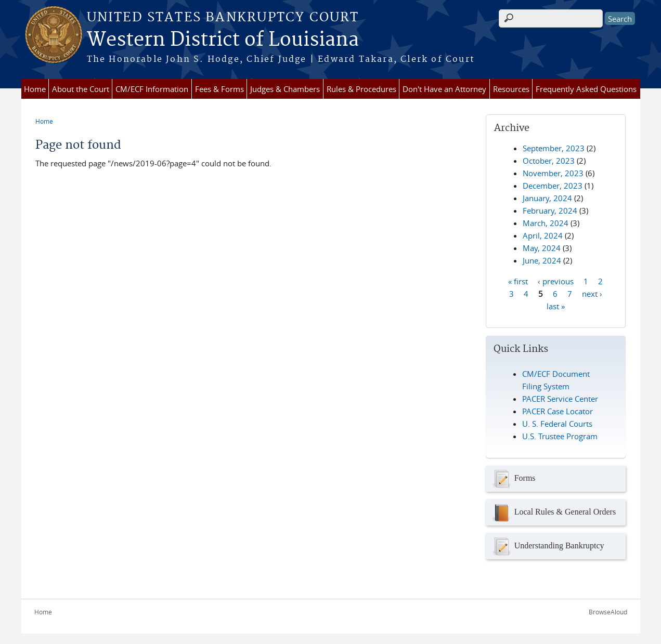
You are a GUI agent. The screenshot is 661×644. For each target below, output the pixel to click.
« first (518, 281)
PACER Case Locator (558, 411)
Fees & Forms (219, 89)
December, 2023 (553, 186)
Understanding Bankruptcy (548, 546)
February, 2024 (550, 211)
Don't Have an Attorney (444, 89)
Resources (511, 89)
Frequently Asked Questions (586, 89)
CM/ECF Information (152, 89)
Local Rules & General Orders (553, 512)
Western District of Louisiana (223, 40)
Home (35, 89)
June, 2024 (542, 260)
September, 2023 (554, 148)
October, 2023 (549, 161)
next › (592, 293)
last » (556, 306)
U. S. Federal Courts (557, 424)
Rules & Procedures (361, 89)
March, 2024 (546, 223)
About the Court (81, 89)
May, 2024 (542, 248)
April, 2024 (543, 235)
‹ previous (556, 281)
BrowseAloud (608, 612)
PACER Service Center (560, 399)
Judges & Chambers (285, 89)
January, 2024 (547, 198)
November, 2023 (553, 173)
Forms (513, 479)
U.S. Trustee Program (560, 436)
